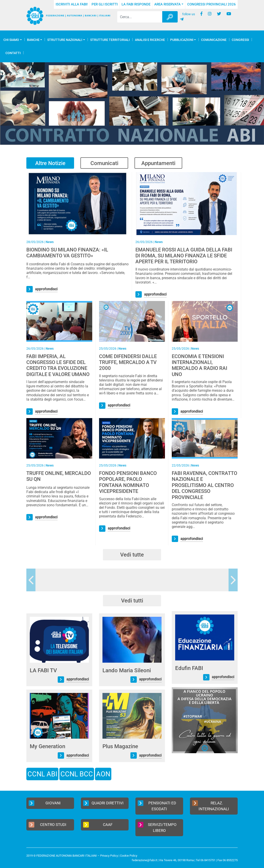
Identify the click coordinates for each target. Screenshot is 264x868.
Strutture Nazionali (65, 40)
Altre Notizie (50, 163)
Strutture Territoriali (110, 40)
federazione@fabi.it (144, 860)
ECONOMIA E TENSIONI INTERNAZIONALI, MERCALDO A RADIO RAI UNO (199, 365)
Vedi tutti (132, 601)
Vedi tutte (132, 555)
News (50, 242)
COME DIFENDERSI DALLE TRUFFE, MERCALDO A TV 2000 (128, 362)
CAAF (98, 825)
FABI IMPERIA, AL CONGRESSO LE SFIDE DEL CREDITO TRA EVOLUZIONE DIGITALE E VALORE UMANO (58, 365)
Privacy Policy (109, 856)
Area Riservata (167, 4)
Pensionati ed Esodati (157, 806)
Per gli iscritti (105, 4)
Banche (33, 40)
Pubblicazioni (182, 40)
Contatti (13, 53)
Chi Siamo (11, 40)
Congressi (240, 40)
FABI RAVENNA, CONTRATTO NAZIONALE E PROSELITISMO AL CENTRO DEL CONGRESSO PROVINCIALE (204, 485)
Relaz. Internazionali (211, 806)
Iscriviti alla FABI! (72, 4)
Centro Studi (47, 825)
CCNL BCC (77, 774)
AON (103, 774)
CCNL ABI (42, 774)
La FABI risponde (136, 4)
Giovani (45, 803)
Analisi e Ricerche (150, 40)
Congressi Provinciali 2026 (212, 4)
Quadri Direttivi (103, 803)
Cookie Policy (129, 856)
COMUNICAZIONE (214, 40)
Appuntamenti (158, 163)
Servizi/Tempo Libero (157, 827)
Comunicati (104, 163)
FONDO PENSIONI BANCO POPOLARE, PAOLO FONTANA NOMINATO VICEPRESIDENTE (128, 482)
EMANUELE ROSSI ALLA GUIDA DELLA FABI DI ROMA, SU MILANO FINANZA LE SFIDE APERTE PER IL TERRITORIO (184, 256)
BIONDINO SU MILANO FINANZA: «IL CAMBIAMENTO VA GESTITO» (67, 253)
